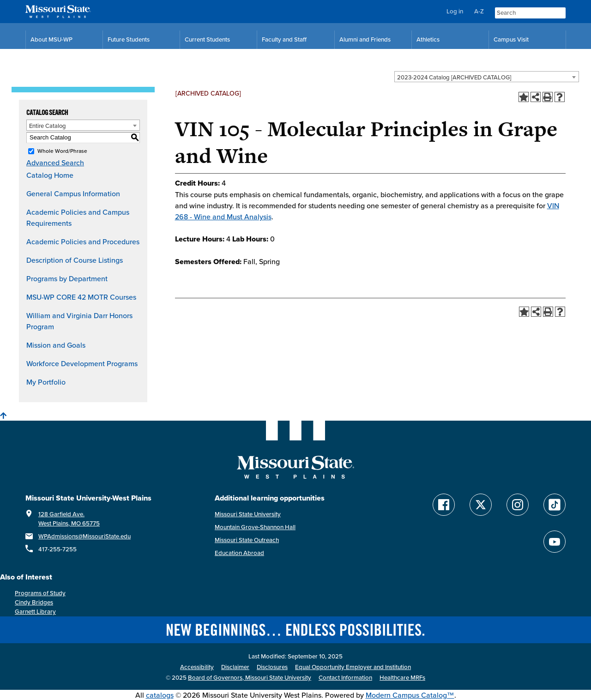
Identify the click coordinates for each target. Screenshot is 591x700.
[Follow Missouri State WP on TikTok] (555, 505)
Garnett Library (35, 612)
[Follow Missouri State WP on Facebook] (444, 505)
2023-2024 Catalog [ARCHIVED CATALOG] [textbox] (454, 77)
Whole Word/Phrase (62, 151)
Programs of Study (40, 593)
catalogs (160, 695)
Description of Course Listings (75, 260)
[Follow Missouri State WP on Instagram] (518, 505)
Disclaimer (235, 667)
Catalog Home (50, 175)
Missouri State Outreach (247, 540)
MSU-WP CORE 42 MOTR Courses (81, 297)
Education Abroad (239, 553)
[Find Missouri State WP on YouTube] (555, 542)
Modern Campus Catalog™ (410, 695)
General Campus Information (73, 193)
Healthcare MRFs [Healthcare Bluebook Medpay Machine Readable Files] (402, 678)
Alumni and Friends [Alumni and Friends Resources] (365, 39)
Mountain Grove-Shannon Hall (255, 527)
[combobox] (487, 77)
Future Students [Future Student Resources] (129, 39)
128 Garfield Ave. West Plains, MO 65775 (69, 519)
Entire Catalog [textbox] (48, 126)
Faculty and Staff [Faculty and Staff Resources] (284, 39)
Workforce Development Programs (82, 363)
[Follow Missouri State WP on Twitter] (481, 505)
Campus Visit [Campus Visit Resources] (511, 39)
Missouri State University (248, 514)
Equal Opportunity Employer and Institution (353, 667)
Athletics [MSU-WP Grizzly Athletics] (428, 39)
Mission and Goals (56, 345)
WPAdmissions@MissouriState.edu (84, 536)
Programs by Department (67, 278)
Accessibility (197, 667)
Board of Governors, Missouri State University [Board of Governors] (250, 678)
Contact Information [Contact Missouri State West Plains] (345, 678)
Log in (455, 11)
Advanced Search (55, 163)
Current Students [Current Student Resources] (207, 39)
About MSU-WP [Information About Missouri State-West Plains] (51, 39)
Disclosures (272, 667)
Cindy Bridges (34, 602)
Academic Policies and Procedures (83, 241)
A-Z (479, 11)
